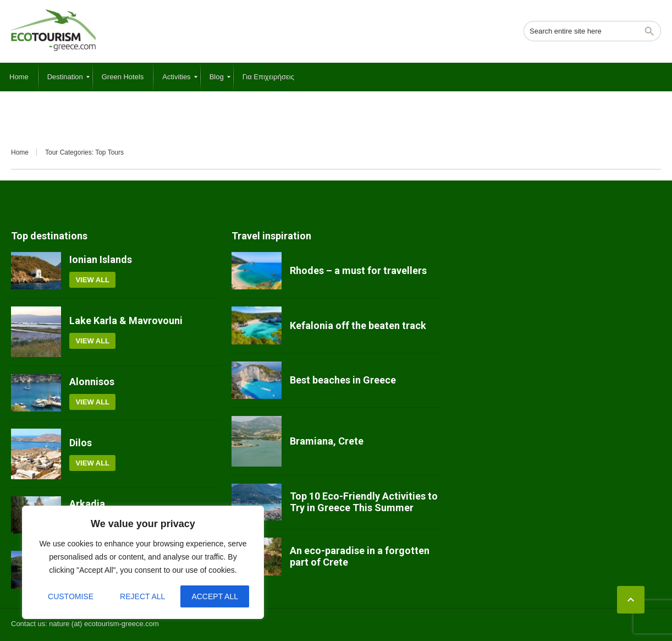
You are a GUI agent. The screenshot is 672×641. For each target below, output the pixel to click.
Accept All (215, 596)
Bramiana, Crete (327, 441)
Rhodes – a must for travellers (358, 270)
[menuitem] (19, 77)
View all (92, 280)
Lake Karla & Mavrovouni (126, 320)
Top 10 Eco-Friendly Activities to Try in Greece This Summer (364, 502)
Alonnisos (92, 382)
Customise (71, 596)
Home (20, 152)
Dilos (81, 443)
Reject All (142, 596)
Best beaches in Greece (343, 380)
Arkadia (87, 504)
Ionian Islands (101, 259)
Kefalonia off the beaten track (358, 325)
